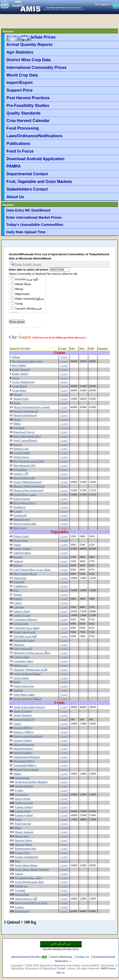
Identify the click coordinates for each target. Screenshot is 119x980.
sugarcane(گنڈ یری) (26, 899)
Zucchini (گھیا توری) (27, 279)
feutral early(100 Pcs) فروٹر (31, 903)
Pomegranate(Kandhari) (28, 736)
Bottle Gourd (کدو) (25, 632)
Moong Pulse (21, 399)
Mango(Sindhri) (23, 753)
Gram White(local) (23, 382)
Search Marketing (61, 957)
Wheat (19, 289)
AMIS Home (108, 968)
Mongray (19, 645)
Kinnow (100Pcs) (24, 732)
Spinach (18, 561)
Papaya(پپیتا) (22, 894)
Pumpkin (19, 582)
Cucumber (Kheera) (25, 619)
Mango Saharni (24, 832)
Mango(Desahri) (23, 748)
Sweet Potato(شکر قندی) (29, 882)
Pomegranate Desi (25, 848)
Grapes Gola (22, 853)
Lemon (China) (24, 815)
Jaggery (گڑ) (21, 474)
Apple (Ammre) (23, 715)
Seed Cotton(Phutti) (25, 440)
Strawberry (22, 794)
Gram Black (19, 386)
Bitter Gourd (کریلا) (25, 574)
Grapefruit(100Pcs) (25, 765)
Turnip (19, 304)
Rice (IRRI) (19, 365)
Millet (17, 424)
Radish (18, 599)
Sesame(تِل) (20, 515)
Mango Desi (22, 836)
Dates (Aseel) (23, 799)
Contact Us (82, 957)
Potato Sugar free (24, 686)
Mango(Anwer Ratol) (26, 769)
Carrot (18, 603)
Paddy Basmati (21, 370)
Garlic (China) (22, 549)
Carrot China (22, 657)
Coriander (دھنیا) (23, 661)
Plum (18, 828)
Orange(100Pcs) (23, 728)
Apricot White (23, 844)
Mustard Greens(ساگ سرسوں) (32, 653)
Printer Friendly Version (26, 264)
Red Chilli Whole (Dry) (27, 436)
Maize (17, 419)
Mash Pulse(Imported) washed (32, 407)
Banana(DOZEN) (24, 719)
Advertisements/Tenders (27, 957)
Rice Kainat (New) (25, 503)
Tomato (18, 557)
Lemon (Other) (24, 807)
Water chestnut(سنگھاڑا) (29, 299)
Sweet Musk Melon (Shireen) (32, 869)
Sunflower (20, 507)
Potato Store (21, 540)
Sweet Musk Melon (26, 865)
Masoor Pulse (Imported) (28, 490)
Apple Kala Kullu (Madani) (31, 782)
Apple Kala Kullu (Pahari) (29, 707)
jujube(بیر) (21, 886)
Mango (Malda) (24, 786)
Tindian (18, 690)
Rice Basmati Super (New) (28, 361)
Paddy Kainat (22, 499)
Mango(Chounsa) (24, 745)
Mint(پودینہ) (21, 665)
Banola (18, 445)
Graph (64, 357)
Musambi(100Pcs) (24, 761)
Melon (17, 774)
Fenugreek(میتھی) (24, 640)
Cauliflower (21, 586)
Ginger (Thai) (22, 611)
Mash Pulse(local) (24, 478)
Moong (18, 394)
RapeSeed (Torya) (24, 432)
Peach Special (23, 823)
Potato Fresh (21, 536)
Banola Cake (21, 449)
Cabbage (19, 607)
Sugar (16, 378)
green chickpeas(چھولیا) (27, 674)
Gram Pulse (19, 390)
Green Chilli (21, 624)
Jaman (19, 874)
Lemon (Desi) (23, 811)
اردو (25, 39)
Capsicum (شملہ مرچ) (26, 628)
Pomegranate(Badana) (27, 757)
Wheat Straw (23, 284)
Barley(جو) (20, 528)
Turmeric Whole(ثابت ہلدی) (30, 669)
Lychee (19, 790)
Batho (17, 682)
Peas (16, 590)
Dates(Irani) (22, 911)
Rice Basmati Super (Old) (29, 461)
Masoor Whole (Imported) (29, 486)
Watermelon (22, 294)
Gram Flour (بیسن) (25, 494)
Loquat (19, 907)
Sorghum (19, 428)
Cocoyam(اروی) (23, 648)
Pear (18, 861)
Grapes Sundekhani (26, 857)
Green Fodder (22, 453)
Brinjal (18, 565)
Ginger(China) (22, 553)
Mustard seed (22, 519)
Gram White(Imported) (28, 482)
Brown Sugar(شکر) (25, 524)
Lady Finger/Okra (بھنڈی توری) (32, 569)
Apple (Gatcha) (24, 803)
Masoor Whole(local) (26, 411)
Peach (18, 819)
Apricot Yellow (24, 840)
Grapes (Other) (23, 740)
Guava (17, 724)
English (13, 39)
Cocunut (20, 890)
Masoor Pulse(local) (25, 415)
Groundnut (20, 470)
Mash (17, 403)
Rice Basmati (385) (25, 465)
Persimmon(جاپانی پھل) (28, 878)
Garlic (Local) (22, 615)
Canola (18, 511)
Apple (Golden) (23, 711)
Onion (17, 545)
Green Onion (21, 678)
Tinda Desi (20, 578)
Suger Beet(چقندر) (24, 694)
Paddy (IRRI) (20, 374)
